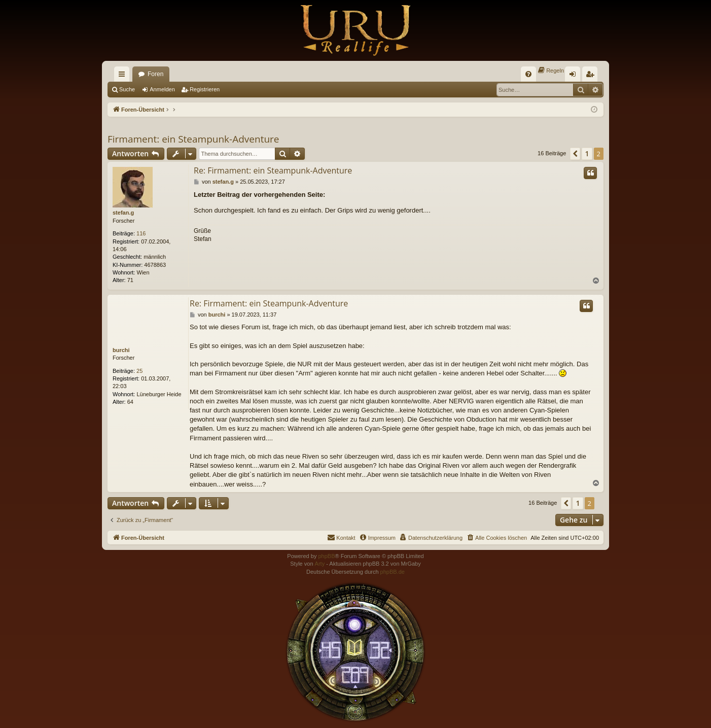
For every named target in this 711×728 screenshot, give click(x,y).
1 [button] (587, 153)
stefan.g (123, 213)
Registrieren (205, 89)
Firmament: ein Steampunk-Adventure (193, 139)
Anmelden (162, 89)
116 (141, 233)
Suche (127, 89)
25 (139, 371)
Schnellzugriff (124, 76)
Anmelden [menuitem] (575, 76)
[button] (575, 154)
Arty (320, 564)
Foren (155, 74)
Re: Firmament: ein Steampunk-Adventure (273, 170)
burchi (121, 350)
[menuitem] (528, 74)
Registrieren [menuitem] (592, 76)
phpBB (326, 556)
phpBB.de (393, 572)
